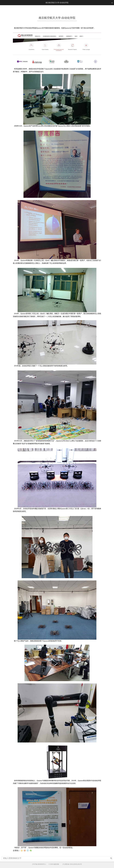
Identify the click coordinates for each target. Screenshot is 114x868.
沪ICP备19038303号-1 (39, 864)
